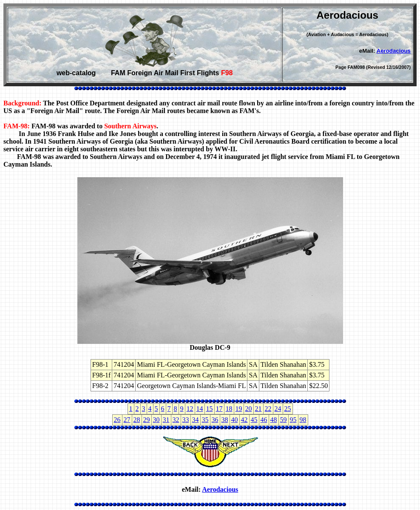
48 (274, 420)
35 (205, 420)
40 (235, 420)
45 (254, 420)
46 (264, 420)
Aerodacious (394, 51)
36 (215, 420)
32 (176, 420)
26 (117, 420)
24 (278, 409)
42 (244, 420)
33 (186, 420)
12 (190, 409)
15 (210, 409)
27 (127, 420)
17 (219, 409)
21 (258, 409)
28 (137, 420)
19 (239, 409)
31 (166, 420)
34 (196, 420)
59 (284, 420)
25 (288, 409)
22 (268, 409)
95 (293, 420)
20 (249, 409)
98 (303, 420)
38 (225, 420)
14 (200, 409)
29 (147, 420)
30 (156, 420)
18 (229, 409)
